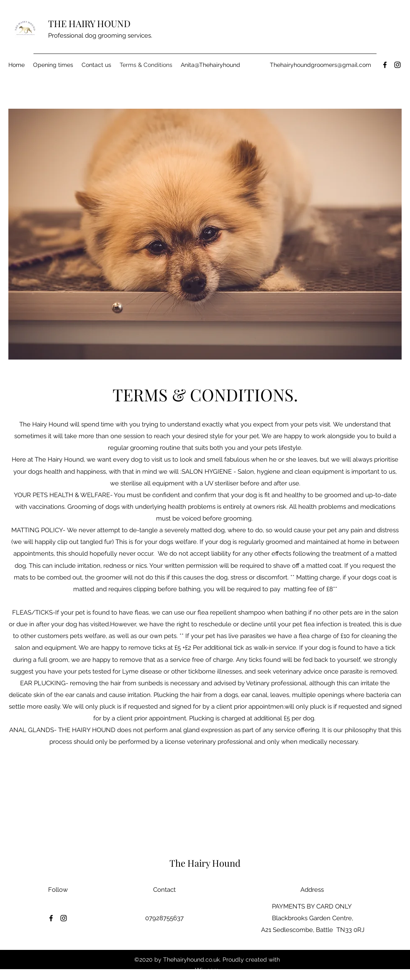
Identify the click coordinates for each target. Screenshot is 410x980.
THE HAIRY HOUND (90, 23)
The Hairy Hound (206, 863)
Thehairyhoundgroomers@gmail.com (320, 65)
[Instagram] (397, 65)
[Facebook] (385, 65)
